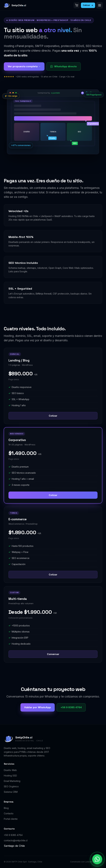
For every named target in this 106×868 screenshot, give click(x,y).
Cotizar (88, 5)
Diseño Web (10, 770)
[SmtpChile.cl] (15, 5)
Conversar (53, 654)
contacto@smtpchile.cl (16, 840)
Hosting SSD (10, 776)
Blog (6, 808)
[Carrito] (77, 5)
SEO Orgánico (11, 786)
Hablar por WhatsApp (38, 707)
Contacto (9, 813)
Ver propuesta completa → (24, 66)
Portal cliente (11, 819)
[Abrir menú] (100, 5)
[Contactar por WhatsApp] (97, 859)
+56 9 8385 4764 (71, 707)
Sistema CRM (11, 792)
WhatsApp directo (64, 66)
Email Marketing (12, 781)
